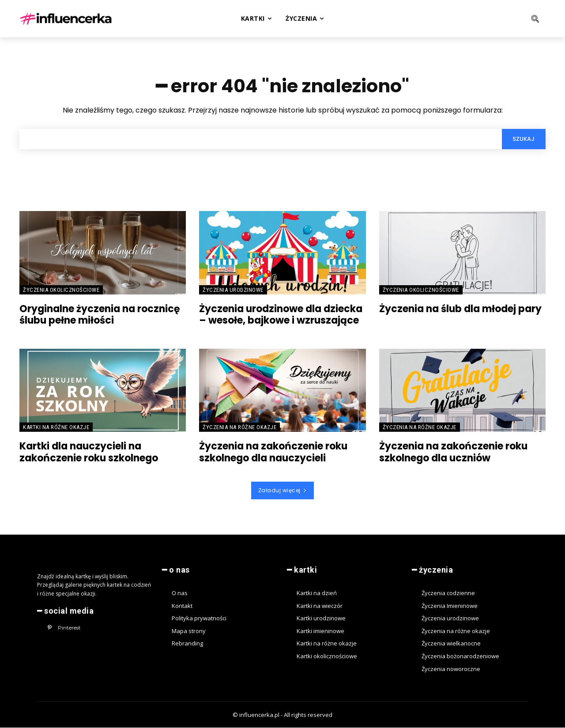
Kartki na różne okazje (56, 428)
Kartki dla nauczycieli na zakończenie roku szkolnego (89, 453)
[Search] (524, 140)
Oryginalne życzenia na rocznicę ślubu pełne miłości (100, 315)
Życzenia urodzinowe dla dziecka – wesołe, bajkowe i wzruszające (281, 315)
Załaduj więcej (283, 491)
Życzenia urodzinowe (233, 290)
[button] (499, 19)
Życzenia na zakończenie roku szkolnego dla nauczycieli (273, 453)
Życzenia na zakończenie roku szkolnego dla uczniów (453, 453)
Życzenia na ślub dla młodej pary (460, 309)
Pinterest (69, 628)
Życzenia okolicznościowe (61, 290)
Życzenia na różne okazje (239, 428)
